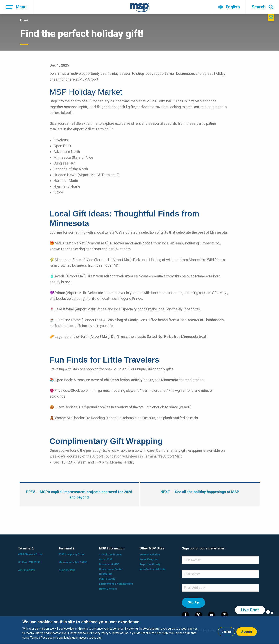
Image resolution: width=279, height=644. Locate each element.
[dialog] (139, 630)
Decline (226, 632)
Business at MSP (109, 564)
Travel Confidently (110, 555)
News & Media (108, 589)
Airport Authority (150, 564)
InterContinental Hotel (153, 569)
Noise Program (149, 559)
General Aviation (150, 555)
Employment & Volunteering (116, 584)
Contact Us (106, 574)
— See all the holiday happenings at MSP (200, 492)
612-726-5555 (26, 570)
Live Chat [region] (250, 610)
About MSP (106, 559)
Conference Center (111, 569)
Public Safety (107, 579)
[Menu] (16, 7)
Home (24, 20)
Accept (247, 632)
